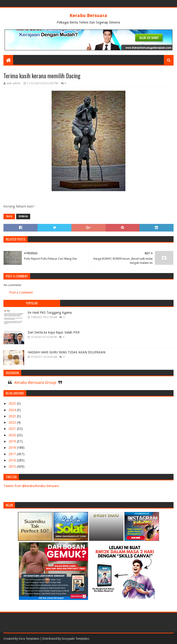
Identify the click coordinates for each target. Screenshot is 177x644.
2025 (13, 403)
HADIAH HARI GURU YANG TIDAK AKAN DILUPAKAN (66, 352)
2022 (13, 422)
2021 (13, 429)
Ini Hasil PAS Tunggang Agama (50, 313)
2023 (13, 416)
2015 (13, 466)
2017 (13, 454)
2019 (13, 441)
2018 (13, 448)
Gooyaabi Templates (75, 639)
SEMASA (23, 216)
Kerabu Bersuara (88, 15)
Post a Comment (21, 292)
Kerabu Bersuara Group (35, 382)
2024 (13, 410)
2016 (13, 460)
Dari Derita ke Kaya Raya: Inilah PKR (54, 332)
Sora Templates (29, 639)
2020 (13, 435)
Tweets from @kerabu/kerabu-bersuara (31, 486)
